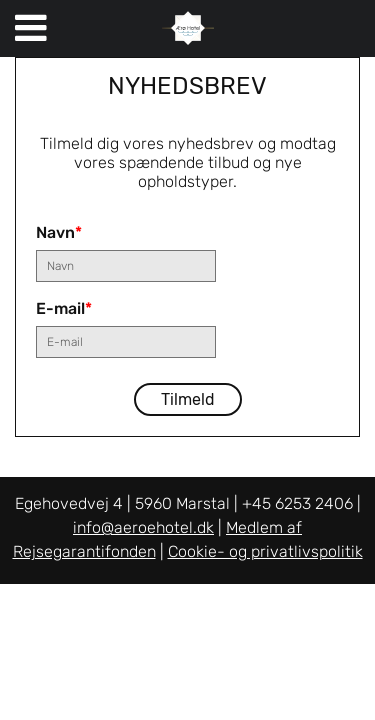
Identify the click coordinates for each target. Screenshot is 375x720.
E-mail (64, 308)
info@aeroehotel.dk (143, 527)
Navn (59, 232)
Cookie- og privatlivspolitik (265, 551)
